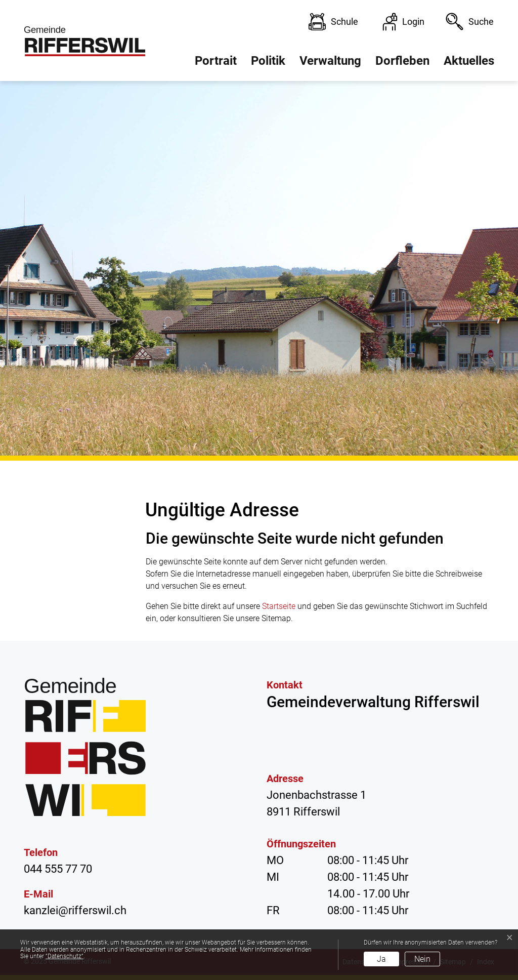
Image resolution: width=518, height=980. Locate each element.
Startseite (279, 606)
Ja (381, 959)
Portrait (216, 61)
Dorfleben (402, 61)
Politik (268, 61)
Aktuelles (469, 61)
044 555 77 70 (58, 869)
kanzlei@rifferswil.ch (75, 910)
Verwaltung (330, 61)
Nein (422, 959)
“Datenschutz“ (64, 956)
